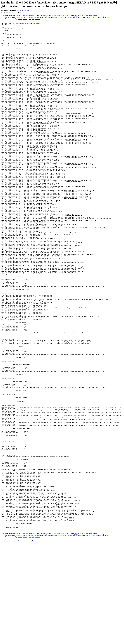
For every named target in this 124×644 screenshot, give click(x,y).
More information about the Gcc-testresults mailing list (17, 642)
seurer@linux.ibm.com (23, 11)
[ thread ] (25, 19)
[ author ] (38, 19)
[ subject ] (31, 19)
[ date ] (20, 19)
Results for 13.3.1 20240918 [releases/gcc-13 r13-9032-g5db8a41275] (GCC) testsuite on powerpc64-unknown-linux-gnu (60, 15)
